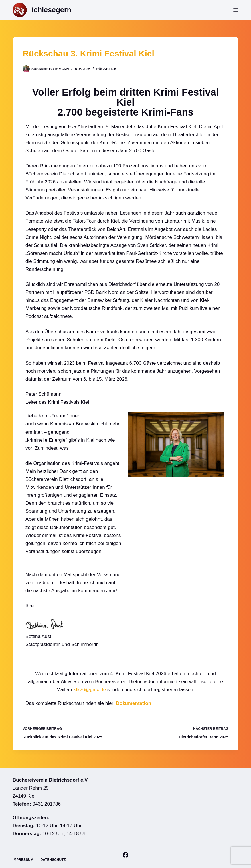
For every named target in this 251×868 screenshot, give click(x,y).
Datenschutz (53, 860)
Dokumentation (134, 703)
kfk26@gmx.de (90, 690)
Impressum (23, 860)
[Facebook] (125, 855)
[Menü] (236, 10)
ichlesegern (51, 10)
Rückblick (106, 69)
